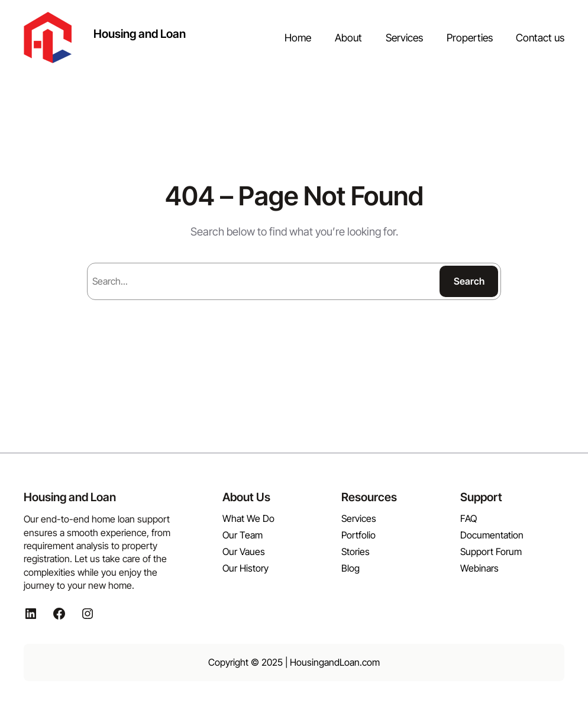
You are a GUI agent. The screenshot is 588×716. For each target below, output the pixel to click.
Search (469, 281)
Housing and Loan (140, 34)
